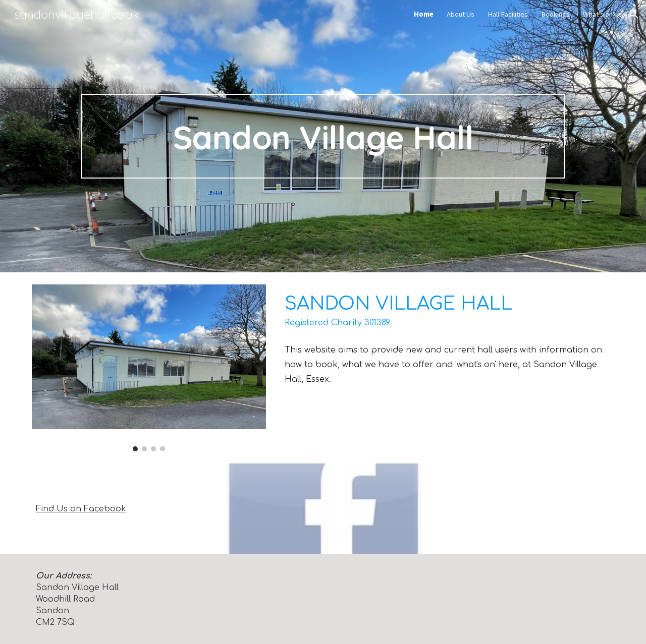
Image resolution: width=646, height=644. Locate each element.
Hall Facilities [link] (508, 14)
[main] (323, 136)
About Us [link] (461, 14)
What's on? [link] (599, 14)
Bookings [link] (555, 14)
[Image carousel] (149, 368)
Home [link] (424, 14)
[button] (634, 14)
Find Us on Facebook (81, 509)
